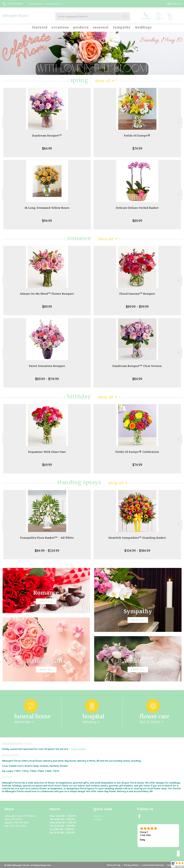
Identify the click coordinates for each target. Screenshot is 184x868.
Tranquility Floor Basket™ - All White (47, 538)
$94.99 (47, 221)
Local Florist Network (153, 865)
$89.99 (137, 221)
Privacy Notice (131, 865)
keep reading (78, 749)
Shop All (103, 81)
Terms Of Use (114, 865)
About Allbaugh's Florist (17, 743)
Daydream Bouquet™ (47, 136)
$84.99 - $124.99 (47, 551)
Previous (5, 122)
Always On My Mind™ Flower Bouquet (47, 294)
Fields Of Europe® (137, 136)
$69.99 (47, 465)
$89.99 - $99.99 (137, 307)
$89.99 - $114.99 (47, 379)
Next (179, 122)
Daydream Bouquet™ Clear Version (137, 366)
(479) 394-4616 (15, 4)
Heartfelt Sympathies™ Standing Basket (137, 538)
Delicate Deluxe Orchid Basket (137, 208)
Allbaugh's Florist (15, 16)
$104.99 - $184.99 (137, 551)
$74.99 (137, 148)
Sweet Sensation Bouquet (47, 366)
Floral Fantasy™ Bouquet (137, 294)
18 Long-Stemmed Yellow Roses (47, 208)
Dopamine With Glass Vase (47, 452)
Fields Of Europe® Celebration (137, 452)
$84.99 (47, 148)
